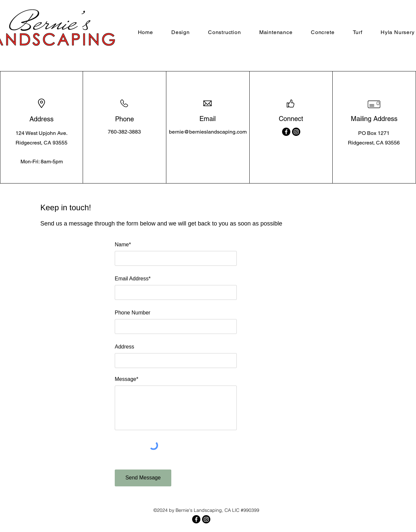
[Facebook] (286, 132)
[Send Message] (143, 478)
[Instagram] (296, 132)
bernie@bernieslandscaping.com (208, 132)
